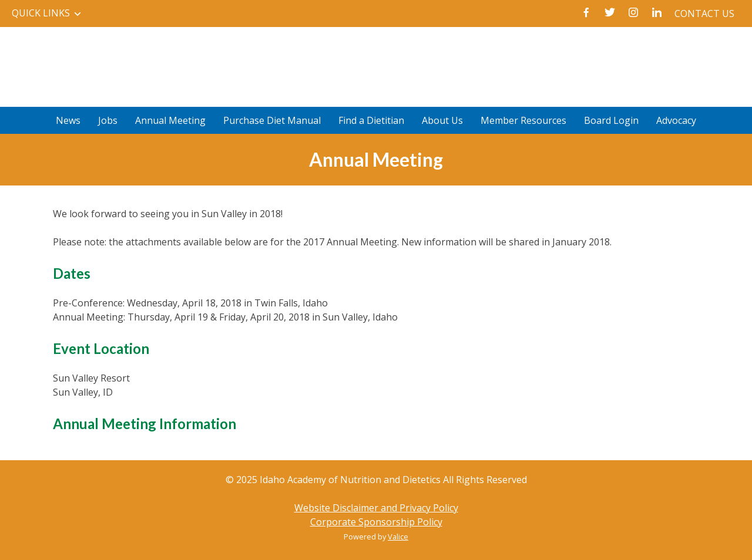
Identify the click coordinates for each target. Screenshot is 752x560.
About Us (442, 120)
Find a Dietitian (371, 120)
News (68, 120)
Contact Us (704, 14)
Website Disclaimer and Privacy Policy (376, 508)
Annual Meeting (170, 120)
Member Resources (523, 120)
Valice (398, 537)
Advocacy (676, 120)
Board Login (611, 120)
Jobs (108, 120)
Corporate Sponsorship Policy (376, 522)
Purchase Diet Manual (272, 120)
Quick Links (41, 13)
